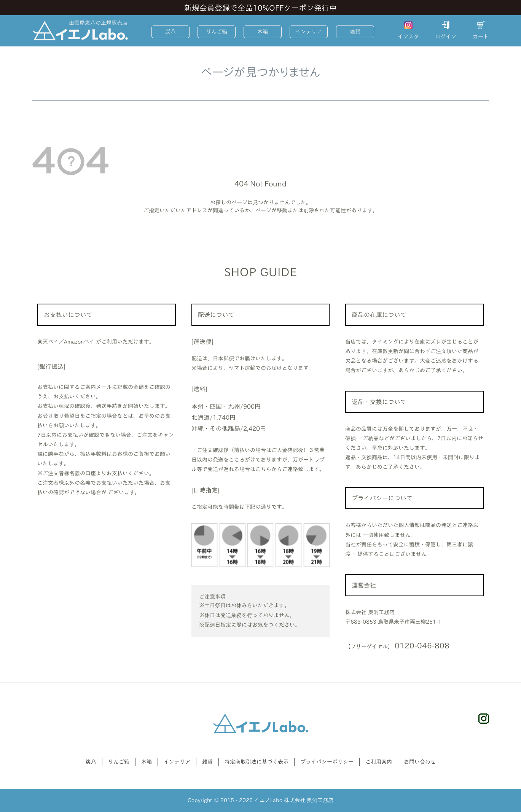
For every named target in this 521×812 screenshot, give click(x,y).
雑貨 (355, 32)
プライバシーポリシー (327, 762)
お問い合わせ (420, 762)
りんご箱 (217, 32)
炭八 (170, 32)
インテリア (309, 32)
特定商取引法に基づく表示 (257, 762)
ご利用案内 (379, 762)
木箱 (263, 32)
